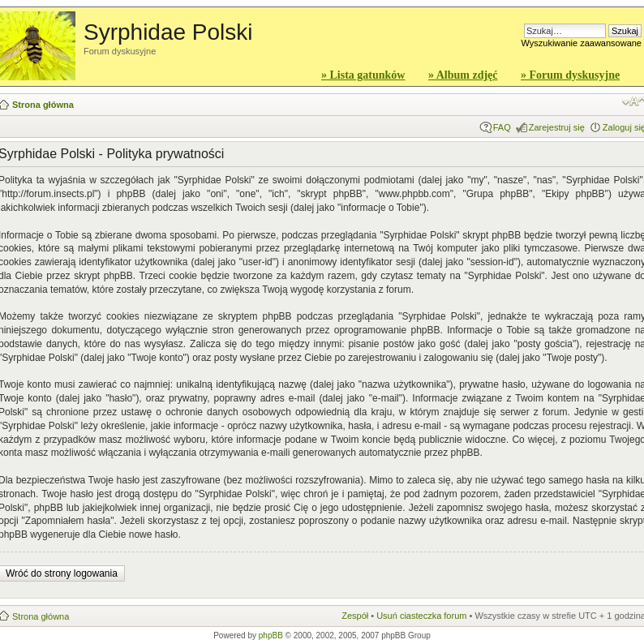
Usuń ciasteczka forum (421, 616)
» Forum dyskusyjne (570, 75)
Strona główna (43, 105)
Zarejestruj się (557, 127)
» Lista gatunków (363, 75)
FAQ (502, 127)
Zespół (355, 616)
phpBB (271, 635)
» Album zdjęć (463, 75)
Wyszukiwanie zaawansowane (582, 43)
